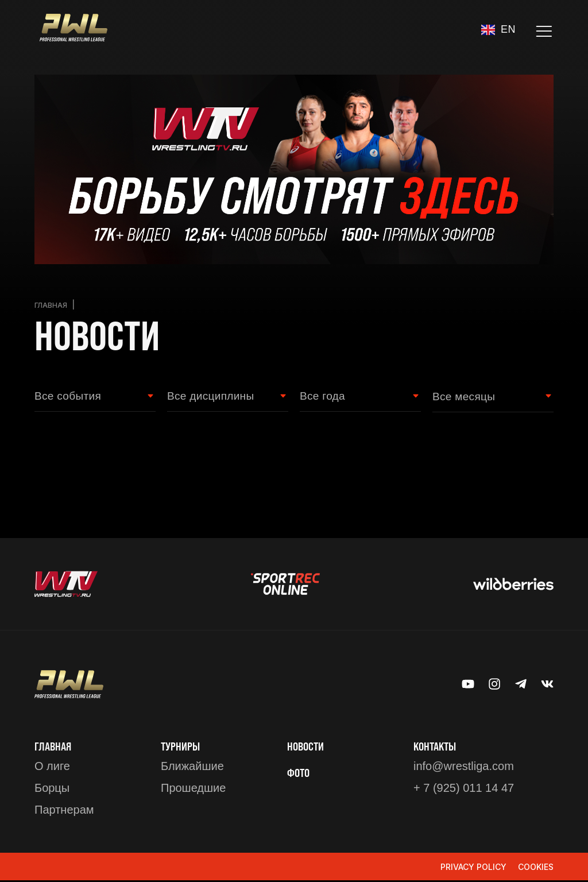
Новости (307, 747)
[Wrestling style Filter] (222, 397)
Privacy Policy (473, 868)
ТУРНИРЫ (182, 747)
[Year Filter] (355, 397)
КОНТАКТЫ (437, 747)
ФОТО (299, 773)
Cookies (536, 868)
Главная (53, 305)
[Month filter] (487, 397)
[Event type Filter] (89, 397)
